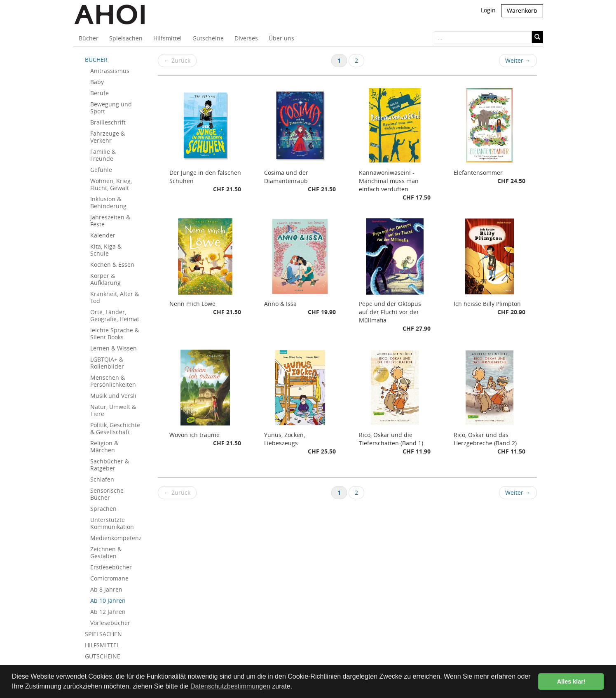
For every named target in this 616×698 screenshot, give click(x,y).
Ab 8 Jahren (106, 589)
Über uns (281, 38)
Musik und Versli (113, 396)
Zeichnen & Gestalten (106, 552)
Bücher (89, 38)
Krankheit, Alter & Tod (115, 297)
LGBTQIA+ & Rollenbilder (107, 363)
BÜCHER (96, 60)
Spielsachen (126, 38)
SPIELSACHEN (103, 634)
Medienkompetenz (116, 538)
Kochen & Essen (112, 264)
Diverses (246, 38)
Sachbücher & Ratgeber (110, 465)
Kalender (103, 235)
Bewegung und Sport (111, 108)
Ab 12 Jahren (108, 612)
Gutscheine (208, 38)
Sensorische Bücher (107, 494)
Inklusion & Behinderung (108, 202)
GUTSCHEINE (103, 656)
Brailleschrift (108, 122)
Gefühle (101, 170)
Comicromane (109, 578)
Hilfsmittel (167, 38)
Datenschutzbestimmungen (230, 686)
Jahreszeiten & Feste (110, 221)
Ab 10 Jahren (108, 600)
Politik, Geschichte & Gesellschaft (115, 428)
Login (488, 10)
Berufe (100, 93)
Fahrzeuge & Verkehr (108, 137)
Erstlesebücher (111, 567)
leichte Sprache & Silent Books (115, 334)
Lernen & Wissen (114, 348)
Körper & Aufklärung (105, 279)
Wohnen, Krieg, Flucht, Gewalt (111, 184)
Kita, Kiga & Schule (106, 250)
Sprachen (103, 509)
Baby (97, 82)
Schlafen (102, 479)
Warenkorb (522, 11)
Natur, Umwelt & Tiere (113, 410)
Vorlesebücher (110, 623)
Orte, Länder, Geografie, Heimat (115, 315)
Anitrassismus (110, 71)
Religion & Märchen (104, 447)
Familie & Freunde (103, 155)
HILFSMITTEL (102, 645)
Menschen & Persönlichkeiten (113, 381)
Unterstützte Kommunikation (112, 523)
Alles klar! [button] (571, 682)
